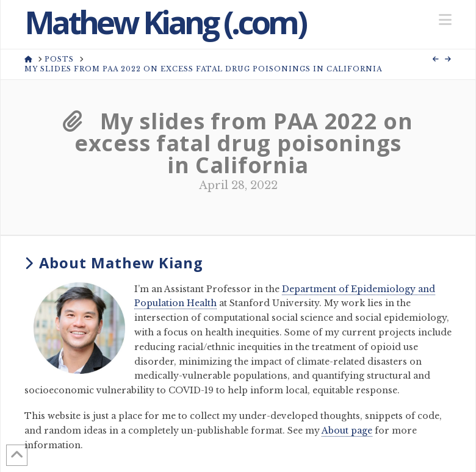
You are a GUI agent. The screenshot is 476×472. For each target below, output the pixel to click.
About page (347, 431)
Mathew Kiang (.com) (165, 22)
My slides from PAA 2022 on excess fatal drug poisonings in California (238, 143)
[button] (445, 20)
